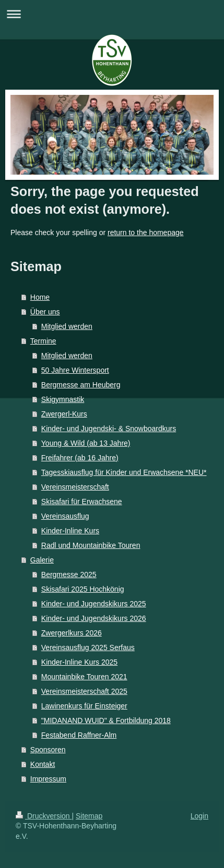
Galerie (42, 560)
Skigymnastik (63, 399)
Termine (43, 341)
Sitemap (89, 816)
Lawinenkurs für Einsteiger (84, 706)
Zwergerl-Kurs (64, 414)
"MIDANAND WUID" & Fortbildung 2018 (106, 720)
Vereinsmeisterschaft (75, 487)
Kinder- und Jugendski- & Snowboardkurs (109, 429)
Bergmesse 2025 (69, 574)
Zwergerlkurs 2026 (72, 633)
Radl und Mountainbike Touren (91, 545)
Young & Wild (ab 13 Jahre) (86, 443)
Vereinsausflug (65, 516)
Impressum (48, 779)
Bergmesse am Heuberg (81, 385)
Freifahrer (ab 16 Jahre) (80, 458)
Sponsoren (48, 750)
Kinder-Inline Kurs (70, 531)
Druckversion (44, 816)
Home (40, 297)
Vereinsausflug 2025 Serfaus (88, 647)
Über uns (45, 312)
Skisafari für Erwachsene (82, 502)
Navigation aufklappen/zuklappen (112, 14)
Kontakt (43, 764)
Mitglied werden (67, 326)
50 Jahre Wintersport (75, 370)
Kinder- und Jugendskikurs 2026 (94, 618)
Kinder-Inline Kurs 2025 (79, 662)
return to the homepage (146, 233)
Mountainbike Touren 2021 (84, 677)
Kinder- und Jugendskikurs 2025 (94, 604)
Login (199, 816)
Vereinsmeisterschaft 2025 (84, 691)
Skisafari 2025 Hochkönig (83, 589)
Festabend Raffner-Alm (79, 735)
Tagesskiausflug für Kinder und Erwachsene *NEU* (124, 472)
